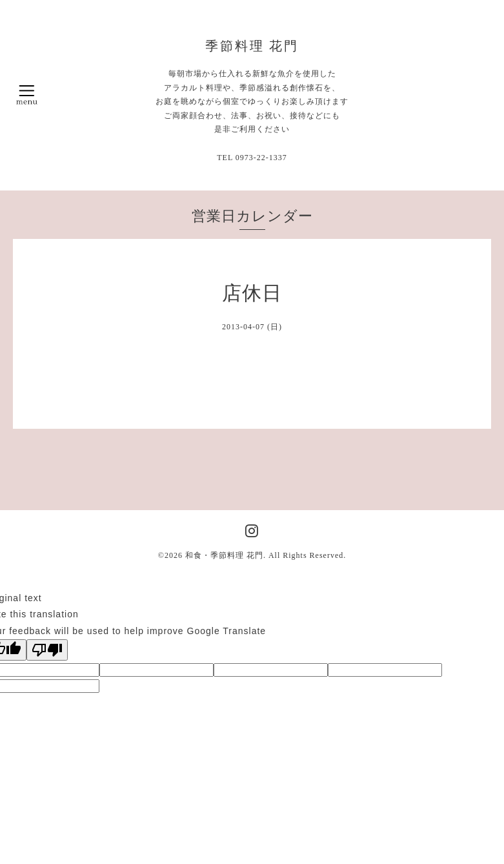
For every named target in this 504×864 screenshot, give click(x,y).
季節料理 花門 (252, 46)
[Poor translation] (47, 650)
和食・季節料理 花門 (224, 555)
